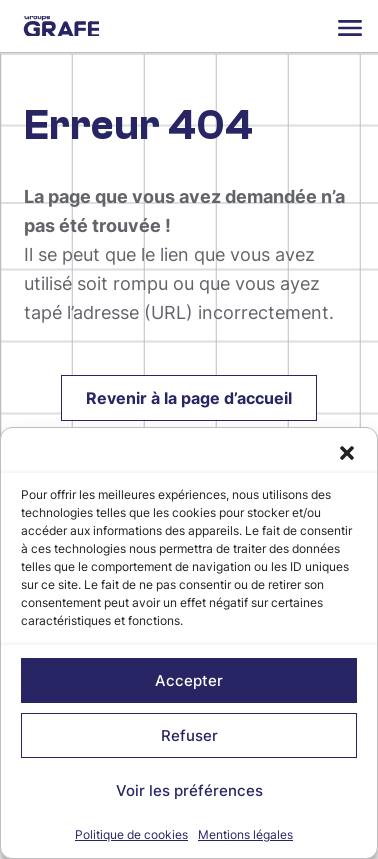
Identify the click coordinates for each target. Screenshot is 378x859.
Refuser (189, 735)
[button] (347, 453)
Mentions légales (245, 834)
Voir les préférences (189, 790)
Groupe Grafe (61, 26)
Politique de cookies (131, 834)
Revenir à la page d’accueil (189, 398)
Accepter (189, 680)
